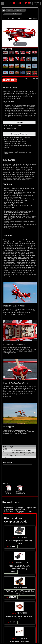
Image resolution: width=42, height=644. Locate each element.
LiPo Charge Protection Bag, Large (20, 542)
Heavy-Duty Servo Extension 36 (20, 618)
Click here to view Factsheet (20, 492)
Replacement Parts (20, 512)
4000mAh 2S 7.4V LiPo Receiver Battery (20, 567)
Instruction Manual (9, 492)
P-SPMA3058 (22, 638)
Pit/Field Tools (8, 511)
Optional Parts (31, 508)
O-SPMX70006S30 (22, 588)
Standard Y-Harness (20, 642)
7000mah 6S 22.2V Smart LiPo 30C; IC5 (20, 592)
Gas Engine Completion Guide (20, 509)
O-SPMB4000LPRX (22, 563)
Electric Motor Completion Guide (8, 509)
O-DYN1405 (22, 537)
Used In (32, 511)
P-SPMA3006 (22, 613)
